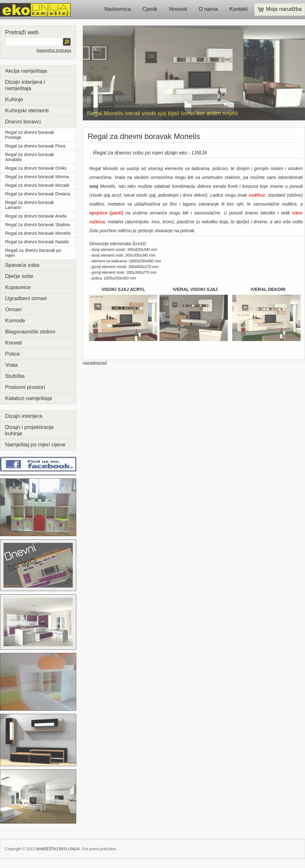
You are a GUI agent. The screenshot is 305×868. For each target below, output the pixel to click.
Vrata (11, 365)
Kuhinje (14, 99)
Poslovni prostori (25, 387)
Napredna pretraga (54, 50)
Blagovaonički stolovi (30, 332)
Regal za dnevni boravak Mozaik (37, 185)
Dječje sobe (19, 276)
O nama (208, 9)
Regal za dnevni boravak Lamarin (30, 205)
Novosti (178, 9)
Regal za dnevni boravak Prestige (30, 135)
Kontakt (239, 9)
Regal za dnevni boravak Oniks (36, 168)
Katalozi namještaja (28, 398)
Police (12, 354)
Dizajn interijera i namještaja (25, 85)
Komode (15, 321)
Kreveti (14, 343)
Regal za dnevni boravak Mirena (37, 177)
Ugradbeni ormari (26, 298)
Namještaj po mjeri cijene (35, 445)
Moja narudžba (279, 9)
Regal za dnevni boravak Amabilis (30, 157)
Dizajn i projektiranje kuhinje (29, 430)
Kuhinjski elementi (27, 111)
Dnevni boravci (23, 122)
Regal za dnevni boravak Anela (36, 216)
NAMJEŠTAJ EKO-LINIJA (58, 849)
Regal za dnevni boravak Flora (35, 146)
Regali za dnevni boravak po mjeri (33, 253)
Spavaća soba (22, 265)
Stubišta (15, 376)
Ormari (13, 309)
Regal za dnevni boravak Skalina (37, 225)
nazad (89, 363)
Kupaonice (18, 287)
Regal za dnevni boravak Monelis (38, 233)
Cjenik (150, 9)
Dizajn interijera (24, 416)
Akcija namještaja (26, 71)
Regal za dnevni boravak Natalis (37, 242)
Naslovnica (118, 9)
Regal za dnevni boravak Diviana (38, 194)
